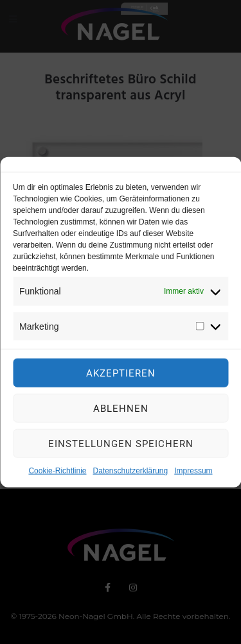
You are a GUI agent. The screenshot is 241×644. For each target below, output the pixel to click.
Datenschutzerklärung (130, 475)
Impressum (193, 475)
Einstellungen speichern (121, 448)
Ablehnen (121, 413)
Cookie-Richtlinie (57, 475)
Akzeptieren (121, 378)
